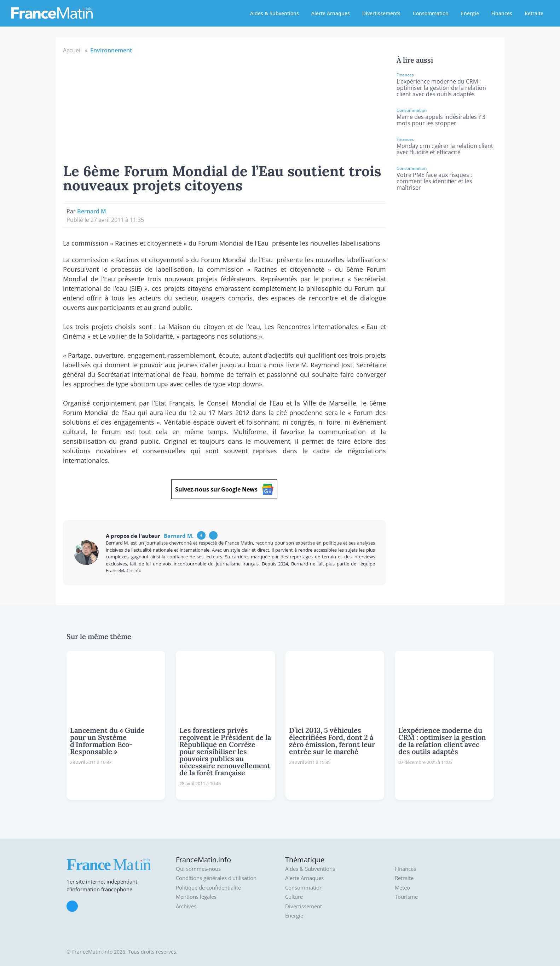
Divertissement (304, 906)
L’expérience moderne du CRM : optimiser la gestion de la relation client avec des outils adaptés (441, 88)
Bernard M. (92, 211)
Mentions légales (196, 897)
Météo (402, 888)
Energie (470, 13)
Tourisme (406, 897)
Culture (294, 897)
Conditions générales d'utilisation (216, 878)
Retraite (534, 13)
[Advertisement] (225, 108)
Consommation (431, 13)
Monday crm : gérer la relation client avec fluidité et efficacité (445, 149)
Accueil (72, 50)
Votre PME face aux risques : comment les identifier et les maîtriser (434, 181)
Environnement (111, 50)
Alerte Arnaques (331, 13)
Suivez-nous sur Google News (224, 489)
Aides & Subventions (275, 13)
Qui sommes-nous (198, 869)
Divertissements (381, 13)
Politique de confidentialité (208, 888)
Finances (502, 13)
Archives (186, 906)
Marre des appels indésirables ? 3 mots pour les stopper (441, 120)
